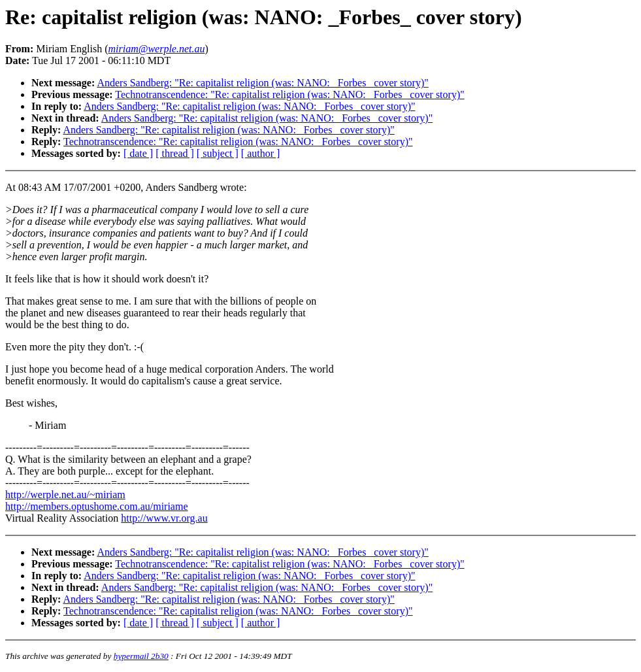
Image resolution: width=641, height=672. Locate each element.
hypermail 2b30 (141, 656)
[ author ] (261, 153)
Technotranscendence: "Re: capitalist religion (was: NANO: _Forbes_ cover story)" (289, 94)
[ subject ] (218, 153)
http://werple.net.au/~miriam (65, 495)
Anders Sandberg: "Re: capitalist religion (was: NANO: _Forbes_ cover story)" (262, 83)
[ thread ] (175, 153)
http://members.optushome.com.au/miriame (97, 506)
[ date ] (138, 153)
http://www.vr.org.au (164, 518)
